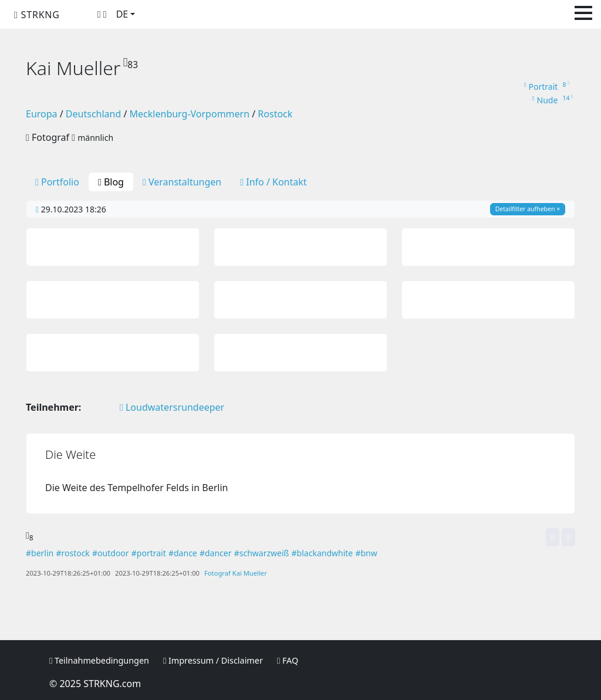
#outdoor (111, 553)
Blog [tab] (111, 182)
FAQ (288, 660)
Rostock (275, 114)
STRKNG (37, 15)
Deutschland (93, 114)
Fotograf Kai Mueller (236, 573)
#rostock (72, 553)
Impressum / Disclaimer (213, 660)
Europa (42, 114)
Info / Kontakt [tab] (273, 182)
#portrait (149, 553)
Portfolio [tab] (57, 182)
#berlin (40, 553)
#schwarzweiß (262, 553)
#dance (183, 553)
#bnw (366, 553)
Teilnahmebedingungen (99, 660)
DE (122, 14)
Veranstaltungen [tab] (182, 182)
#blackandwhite (323, 553)
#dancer (216, 553)
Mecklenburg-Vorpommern (190, 114)
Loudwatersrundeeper (172, 407)
